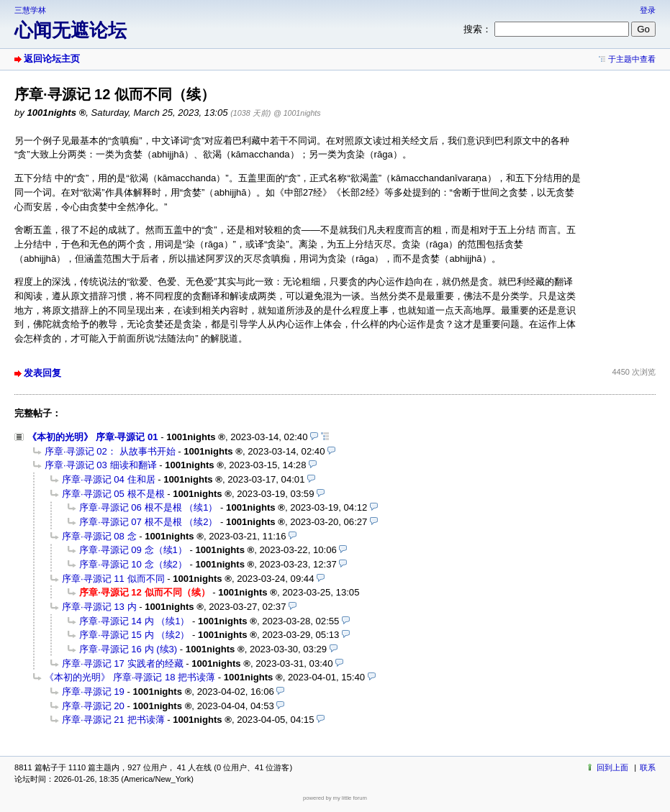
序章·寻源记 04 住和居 (109, 479)
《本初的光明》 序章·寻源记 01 (93, 437)
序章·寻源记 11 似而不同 (113, 579)
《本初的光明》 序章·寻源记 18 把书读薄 (130, 677)
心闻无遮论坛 (71, 30)
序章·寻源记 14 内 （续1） (134, 621)
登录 (648, 10)
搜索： (477, 29)
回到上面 (612, 767)
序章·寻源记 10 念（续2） (133, 564)
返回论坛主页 (52, 59)
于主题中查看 (632, 59)
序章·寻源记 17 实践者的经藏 (123, 663)
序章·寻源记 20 (93, 706)
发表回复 (42, 373)
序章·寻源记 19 (93, 692)
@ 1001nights (297, 113)
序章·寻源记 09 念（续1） (133, 550)
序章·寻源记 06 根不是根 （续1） (148, 507)
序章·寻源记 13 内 (99, 607)
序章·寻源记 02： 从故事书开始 (110, 451)
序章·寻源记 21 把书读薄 (113, 720)
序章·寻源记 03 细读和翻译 (101, 465)
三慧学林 (30, 10)
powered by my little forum (335, 798)
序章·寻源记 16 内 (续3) (128, 649)
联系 (648, 767)
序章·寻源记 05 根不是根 (113, 494)
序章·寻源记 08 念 (99, 536)
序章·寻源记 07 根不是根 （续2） (148, 522)
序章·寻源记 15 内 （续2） (134, 635)
